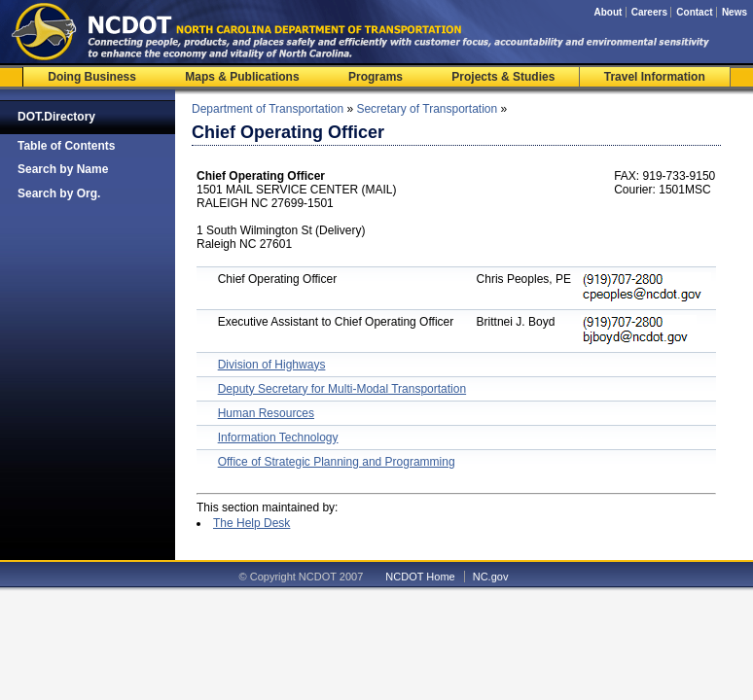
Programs (376, 77)
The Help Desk (251, 523)
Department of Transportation (268, 109)
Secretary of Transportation (427, 109)
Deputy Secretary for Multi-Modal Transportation (342, 389)
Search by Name (63, 169)
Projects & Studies (503, 77)
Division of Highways (272, 365)
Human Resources (266, 413)
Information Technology (278, 437)
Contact (694, 12)
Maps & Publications (242, 77)
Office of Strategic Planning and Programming (337, 462)
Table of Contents (66, 146)
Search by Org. (59, 193)
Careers (649, 12)
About (608, 12)
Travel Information (655, 77)
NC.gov (491, 577)
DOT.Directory (56, 117)
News (735, 12)
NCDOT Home (420, 577)
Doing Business (92, 77)
